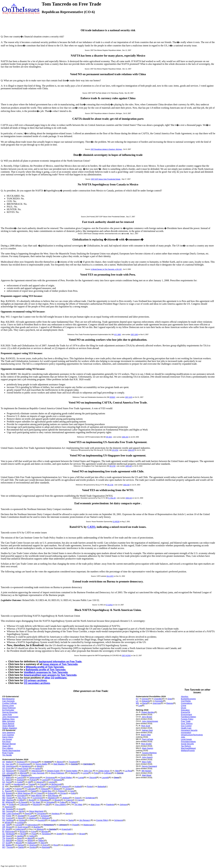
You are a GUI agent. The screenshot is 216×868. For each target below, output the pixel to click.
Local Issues (186, 739)
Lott (140, 705)
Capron (69, 800)
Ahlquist (44, 789)
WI (3, 845)
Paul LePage (147, 739)
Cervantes (41, 813)
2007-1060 (134, 335)
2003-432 (129, 466)
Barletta (53, 829)
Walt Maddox (59, 764)
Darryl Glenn (8, 737)
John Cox (88, 771)
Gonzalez (21, 795)
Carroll (43, 784)
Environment (186, 714)
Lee (40, 838)
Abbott (9, 840)
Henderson (26, 766)
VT (3, 843)
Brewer (9, 793)
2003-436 (126, 485)
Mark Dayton (148, 748)
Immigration (186, 732)
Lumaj (81, 777)
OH (4, 820)
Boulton (39, 786)
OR (4, 827)
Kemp (9, 782)
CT (3, 777)
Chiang (22, 771)
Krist (21, 809)
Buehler (37, 827)
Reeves (170, 703)
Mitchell (23, 773)
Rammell (46, 847)
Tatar (73, 802)
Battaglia (101, 786)
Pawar (33, 791)
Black (30, 838)
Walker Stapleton (10, 728)
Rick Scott (146, 726)
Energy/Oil (185, 712)
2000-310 (129, 498)
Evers (45, 845)
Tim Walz (36, 802)
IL (3, 791)
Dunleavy (21, 762)
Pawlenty (110, 804)
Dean (19, 838)
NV (4, 816)
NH (4, 811)
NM (4, 813)
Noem (9, 836)
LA (137, 701)
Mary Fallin (147, 762)
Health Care (186, 728)
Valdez (41, 840)
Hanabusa (18, 784)
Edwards (146, 701)
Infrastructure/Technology (192, 735)
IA (3, 786)
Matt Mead (147, 775)
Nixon (20, 818)
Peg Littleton (8, 748)
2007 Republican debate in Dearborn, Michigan (106, 149)
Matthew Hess (8, 719)
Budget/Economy (188, 699)
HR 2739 (112, 466)
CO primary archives (35, 680)
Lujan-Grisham (13, 813)
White (30, 840)
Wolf (8, 829)
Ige (7, 784)
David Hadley (72, 771)
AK (4, 762)
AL (3, 764)
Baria (145, 703)
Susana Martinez (149, 753)
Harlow (20, 845)
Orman (63, 793)
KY (137, 699)
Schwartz (45, 816)
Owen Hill (6, 746)
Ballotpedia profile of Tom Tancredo (46, 670)
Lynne (86, 773)
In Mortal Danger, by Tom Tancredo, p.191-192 (106, 269)
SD (4, 836)
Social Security (187, 744)
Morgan (45, 831)
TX (4, 840)
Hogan (9, 798)
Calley (63, 802)
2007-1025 (129, 397)
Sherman (157, 703)
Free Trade (186, 721)
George (74, 764)
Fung (33, 831)
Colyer (39, 793)
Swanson (9, 807)
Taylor (71, 820)
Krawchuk (66, 829)
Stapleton (25, 775)
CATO (91, 527)
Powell (75, 825)
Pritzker (61, 791)
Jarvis (21, 811)
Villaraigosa (36, 771)
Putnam (33, 780)
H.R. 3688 (117, 335)
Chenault (34, 762)
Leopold (27, 786)
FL (3, 780)
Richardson (48, 825)
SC (4, 834)
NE (4, 809)
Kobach (51, 793)
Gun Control (186, 726)
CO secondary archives (37, 683)
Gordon (33, 847)
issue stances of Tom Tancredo (60, 664)
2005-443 (125, 437)
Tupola (31, 784)
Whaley (8, 822)
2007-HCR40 (126, 656)
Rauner (8, 791)
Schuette (50, 802)
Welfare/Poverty (188, 750)
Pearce (28, 813)
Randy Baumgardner (11, 750)
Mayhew (10, 800)
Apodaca (56, 813)
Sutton (54, 820)
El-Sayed (22, 802)
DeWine (10, 820)
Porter (89, 786)
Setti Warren (36, 795)
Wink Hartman (24, 793)
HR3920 (112, 397)
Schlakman (90, 798)
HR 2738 (110, 485)
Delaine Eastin (53, 771)
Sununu (10, 811)
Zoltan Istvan (104, 771)
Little (7, 789)
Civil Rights (186, 701)
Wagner (40, 829)
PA (3, 829)
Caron (80, 800)
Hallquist (31, 843)
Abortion (184, 696)
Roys (56, 845)
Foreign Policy (187, 719)
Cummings (37, 798)
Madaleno (52, 798)
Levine (45, 780)
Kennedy (21, 791)
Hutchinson (11, 766)
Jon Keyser (7, 739)
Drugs (184, 708)
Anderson (68, 845)
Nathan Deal (147, 730)
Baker (9, 795)
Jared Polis (7, 714)
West (39, 766)
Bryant (82, 834)
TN (4, 838)
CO (4, 773)
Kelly (73, 793)
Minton (57, 789)
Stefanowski (35, 777)
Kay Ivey (9, 764)
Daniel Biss (47, 791)
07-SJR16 (109, 605)
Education (185, 710)
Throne (9, 847)
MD (4, 798)
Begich (60, 762)
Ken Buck (6, 741)
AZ (4, 768)
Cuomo (9, 818)
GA (4, 782)
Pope (34, 834)
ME (4, 800)
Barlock (74, 773)
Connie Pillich (102, 820)
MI (3, 802)
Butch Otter (146, 735)
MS (137, 703)
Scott (8, 843)
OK (4, 825)
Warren (70, 834)
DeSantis (58, 780)
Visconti (93, 777)
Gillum (8, 780)
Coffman (107, 773)
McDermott (56, 784)
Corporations (186, 703)
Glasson (65, 786)
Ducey (9, 768)
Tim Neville (7, 755)
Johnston (10, 773)
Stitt (8, 825)
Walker (9, 762)
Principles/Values (188, 741)
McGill (23, 834)
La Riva (128, 771)
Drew (116, 777)
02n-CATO (110, 576)
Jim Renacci (85, 820)
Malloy (9, 777)
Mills (21, 800)
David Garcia (23, 768)
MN (4, 804)
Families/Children (188, 717)
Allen (117, 771)
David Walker (66, 777)
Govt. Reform (187, 723)
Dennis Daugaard (149, 766)
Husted (22, 820)
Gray (170, 699)
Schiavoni (118, 820)
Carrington (88, 764)
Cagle (19, 782)
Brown (9, 827)
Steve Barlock (8, 723)
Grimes (145, 699)
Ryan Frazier (8, 753)
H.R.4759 (115, 450)
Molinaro (46, 818)
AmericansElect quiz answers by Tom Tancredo (50, 675)
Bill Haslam (146, 771)
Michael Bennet (9, 744)
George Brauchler (10, 712)
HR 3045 (109, 437)
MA (4, 795)
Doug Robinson (9, 708)
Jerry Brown (147, 717)
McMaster (10, 834)
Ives (72, 791)
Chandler (158, 699)
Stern (43, 843)
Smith (11, 804)
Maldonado (88, 825)
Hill (29, 782)
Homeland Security (189, 730)
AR (4, 766)
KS (4, 793)
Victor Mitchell (8, 726)
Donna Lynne (8, 705)
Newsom (10, 771)
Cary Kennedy (8, 701)
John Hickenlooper (10, 717)
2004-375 (131, 450)
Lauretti (105, 777)
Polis (96, 773)
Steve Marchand (36, 811)
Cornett (19, 825)
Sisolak (21, 816)
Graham (20, 780)
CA (4, 771)
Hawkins (32, 818)
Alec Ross (22, 798)
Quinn (77, 798)
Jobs (183, 737)
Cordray (20, 822)
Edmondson (33, 825)
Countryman (24, 764)
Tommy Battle (41, 764)
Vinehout (33, 845)
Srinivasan (50, 777)
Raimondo (10, 831)
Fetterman (20, 829)
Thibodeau (44, 800)
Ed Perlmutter (8, 710)
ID (3, 789)
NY (4, 818)
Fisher (9, 816)
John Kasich (147, 757)
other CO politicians (55, 678)
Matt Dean (95, 804)
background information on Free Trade (60, 662)
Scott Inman (23, 827)
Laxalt (32, 816)
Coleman (24, 804)
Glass (20, 840)
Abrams (40, 782)
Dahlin (21, 847)
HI (3, 784)
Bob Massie (53, 795)
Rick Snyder (146, 744)
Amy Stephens (9, 732)
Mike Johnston (9, 721)
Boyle (31, 800)
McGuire (52, 786)
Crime (184, 705)
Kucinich (41, 820)
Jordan (68, 789)
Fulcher (18, 789)
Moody (57, 800)
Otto (47, 804)
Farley (37, 768)
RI (3, 831)
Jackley (20, 836)
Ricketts (9, 809)
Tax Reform (186, 746)
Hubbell (78, 786)
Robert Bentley (148, 712)
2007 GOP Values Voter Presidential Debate (106, 179)
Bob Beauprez (8, 699)
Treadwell (73, 762)
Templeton (46, 834)
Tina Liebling (60, 804)
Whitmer (9, 802)
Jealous (66, 798)
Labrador (31, 789)
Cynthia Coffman (10, 703)
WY (4, 847)
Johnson (124, 804)
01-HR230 (116, 522)
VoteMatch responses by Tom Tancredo (46, 672)
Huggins (48, 762)
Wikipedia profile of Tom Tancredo (45, 667)
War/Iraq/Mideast (188, 748)
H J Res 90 (112, 498)
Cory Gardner (8, 735)
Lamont (20, 777)
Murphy (36, 804)
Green (9, 838)
